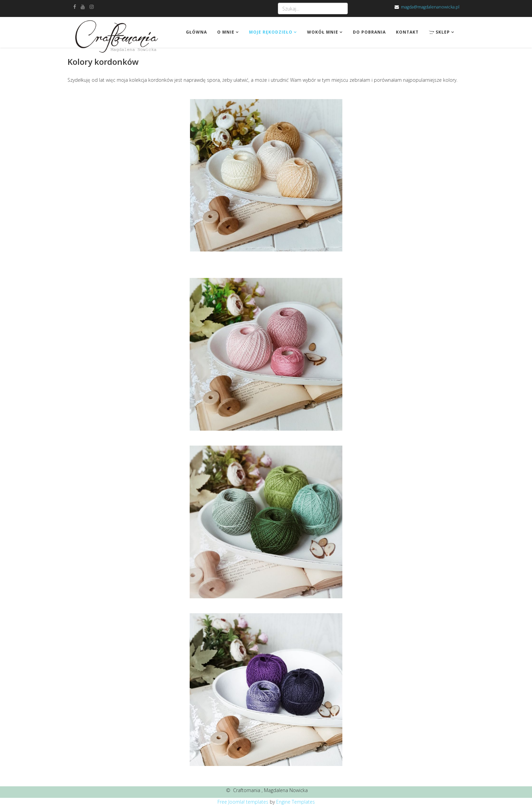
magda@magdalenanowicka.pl (430, 7)
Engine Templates (296, 802)
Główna (196, 32)
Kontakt (407, 32)
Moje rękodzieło (271, 32)
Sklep (439, 32)
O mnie (226, 32)
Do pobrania (369, 32)
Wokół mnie (323, 32)
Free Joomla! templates (243, 802)
